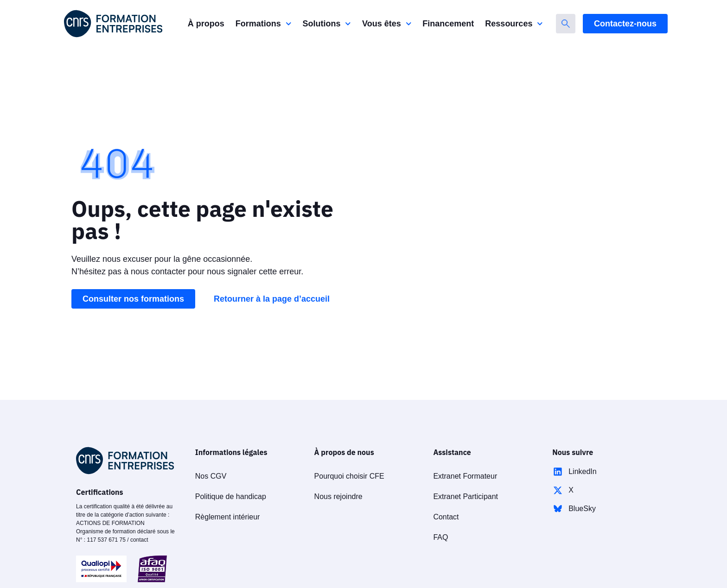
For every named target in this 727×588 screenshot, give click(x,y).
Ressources (514, 24)
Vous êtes (387, 24)
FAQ (440, 537)
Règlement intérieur (228, 517)
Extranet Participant (466, 496)
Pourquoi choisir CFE (349, 476)
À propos (206, 24)
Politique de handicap (231, 496)
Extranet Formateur (465, 476)
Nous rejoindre (338, 496)
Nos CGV (211, 476)
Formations (264, 24)
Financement (448, 24)
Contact (446, 517)
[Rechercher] (566, 24)
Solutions (327, 24)
